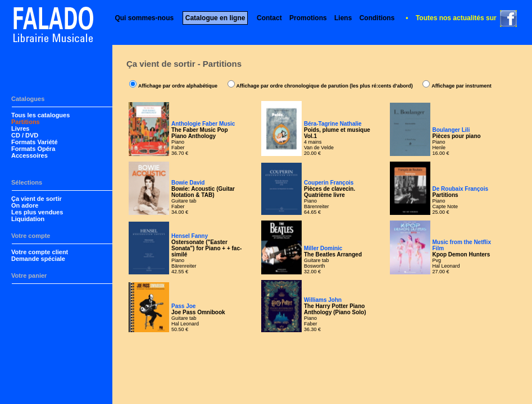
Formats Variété (35, 142)
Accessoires (29, 155)
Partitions (26, 122)
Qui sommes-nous (144, 18)
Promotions (308, 18)
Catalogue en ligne (215, 18)
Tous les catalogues (40, 115)
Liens (343, 18)
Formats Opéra (33, 149)
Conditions (377, 18)
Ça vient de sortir (37, 199)
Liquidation (28, 219)
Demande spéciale (38, 259)
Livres (20, 128)
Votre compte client (40, 252)
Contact (269, 18)
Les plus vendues (37, 212)
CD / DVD (25, 135)
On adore (25, 205)
